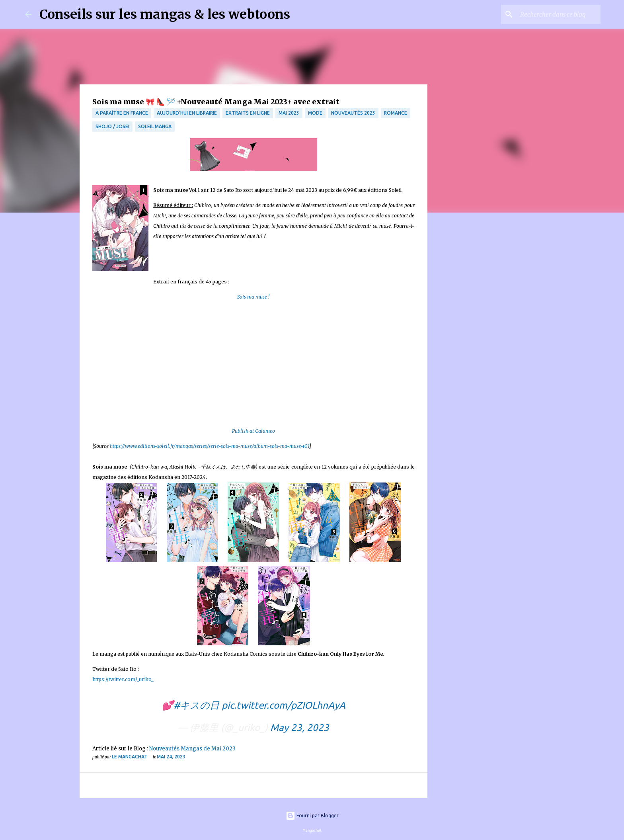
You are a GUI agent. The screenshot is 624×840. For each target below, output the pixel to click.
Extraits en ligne (248, 113)
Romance (396, 113)
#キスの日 (196, 705)
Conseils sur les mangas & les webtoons (165, 14)
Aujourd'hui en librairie (187, 113)
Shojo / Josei (112, 126)
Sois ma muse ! (253, 297)
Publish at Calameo (253, 431)
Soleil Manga (155, 126)
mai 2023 (289, 113)
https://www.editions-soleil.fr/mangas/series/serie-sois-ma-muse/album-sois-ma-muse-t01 (210, 446)
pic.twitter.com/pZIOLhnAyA (284, 705)
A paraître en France (122, 113)
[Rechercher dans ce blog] (559, 14)
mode (315, 113)
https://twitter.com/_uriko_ (123, 679)
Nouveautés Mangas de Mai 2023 (192, 749)
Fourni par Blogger (312, 816)
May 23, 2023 (300, 728)
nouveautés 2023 (353, 113)
